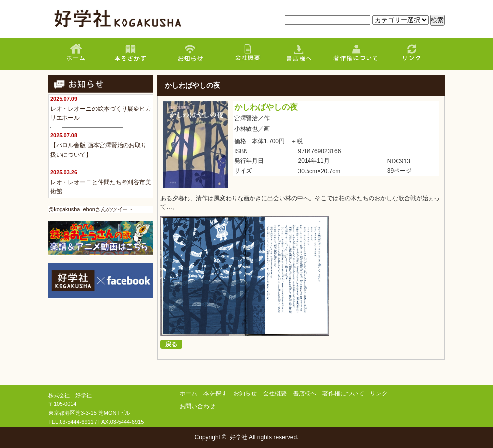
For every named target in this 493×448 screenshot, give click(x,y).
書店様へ (305, 393)
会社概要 (275, 393)
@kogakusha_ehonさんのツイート (91, 209)
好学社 (239, 437)
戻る (171, 344)
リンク (379, 393)
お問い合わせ (197, 406)
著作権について (343, 393)
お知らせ (245, 393)
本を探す (215, 393)
